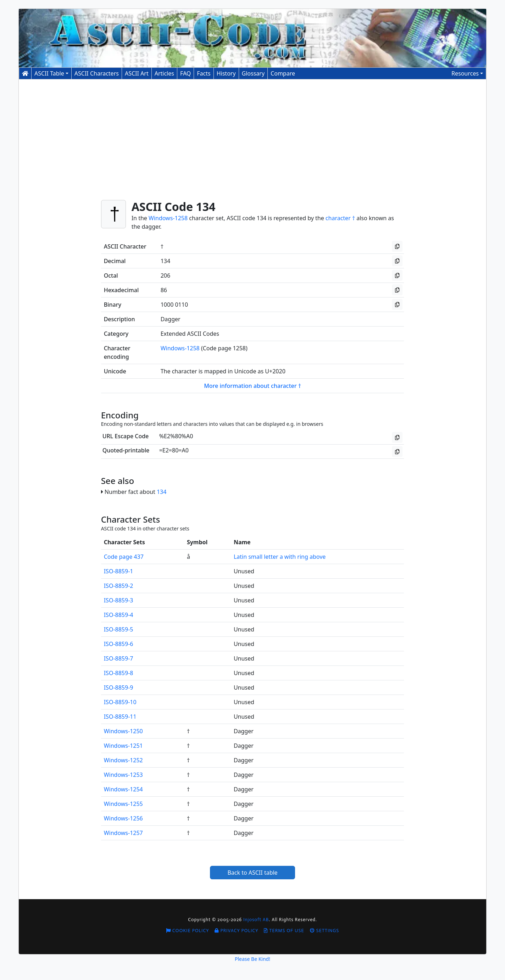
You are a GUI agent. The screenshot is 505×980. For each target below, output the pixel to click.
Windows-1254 (123, 789)
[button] (467, 73)
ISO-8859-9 (119, 687)
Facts (204, 73)
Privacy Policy (236, 931)
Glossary (253, 73)
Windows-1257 (123, 833)
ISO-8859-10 (120, 702)
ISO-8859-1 (119, 571)
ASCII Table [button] (49, 73)
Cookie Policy (188, 931)
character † (340, 218)
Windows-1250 (123, 731)
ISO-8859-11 (120, 717)
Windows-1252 (123, 760)
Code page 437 (124, 557)
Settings (325, 931)
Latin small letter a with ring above (280, 557)
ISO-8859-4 (119, 615)
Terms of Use (284, 931)
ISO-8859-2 (119, 586)
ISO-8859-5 (119, 629)
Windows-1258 (168, 218)
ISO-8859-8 (119, 673)
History (226, 73)
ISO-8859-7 (119, 658)
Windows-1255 (123, 804)
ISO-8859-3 (119, 600)
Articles (164, 73)
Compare (283, 73)
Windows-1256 (123, 818)
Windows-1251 (123, 746)
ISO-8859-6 (119, 644)
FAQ (185, 73)
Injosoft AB (256, 920)
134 (162, 492)
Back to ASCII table (252, 873)
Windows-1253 (123, 775)
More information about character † (252, 386)
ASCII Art (137, 73)
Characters (97, 73)
